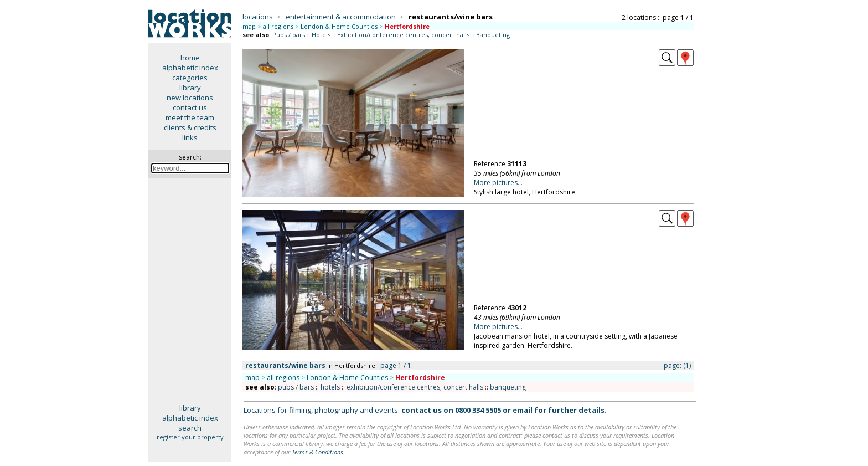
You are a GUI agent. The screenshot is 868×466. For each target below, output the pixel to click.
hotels (330, 387)
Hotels (321, 35)
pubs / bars (296, 387)
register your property (190, 437)
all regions (278, 26)
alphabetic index (190, 68)
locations (258, 17)
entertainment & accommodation (341, 17)
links (190, 137)
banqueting (508, 387)
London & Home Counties (339, 26)
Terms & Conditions (317, 452)
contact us (190, 107)
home (190, 58)
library (190, 88)
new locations (190, 98)
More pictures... (498, 183)
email (523, 410)
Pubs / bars (289, 35)
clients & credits (190, 127)
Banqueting (493, 35)
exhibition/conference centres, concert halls (415, 387)
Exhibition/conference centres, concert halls (403, 35)
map (249, 26)
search (190, 428)
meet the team (190, 117)
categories (190, 78)
